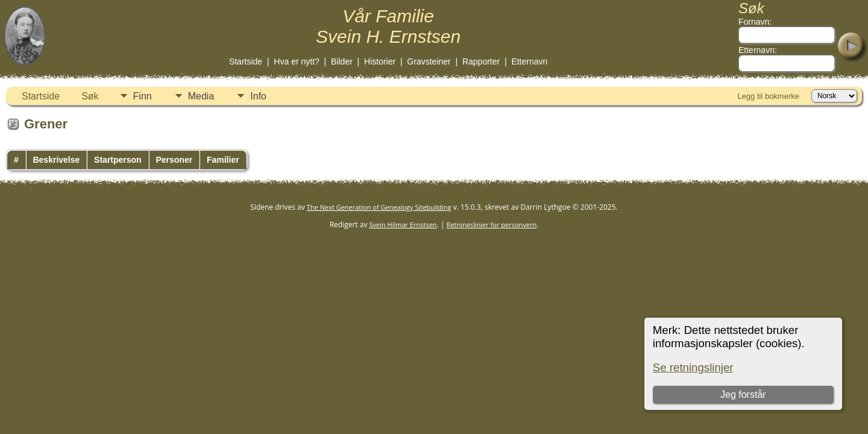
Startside (246, 61)
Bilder (342, 61)
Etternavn (529, 61)
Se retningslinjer (693, 367)
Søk (90, 96)
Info (258, 96)
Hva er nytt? (296, 61)
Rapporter (481, 61)
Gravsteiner (429, 61)
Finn (143, 96)
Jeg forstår (743, 395)
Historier (380, 61)
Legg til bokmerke (768, 96)
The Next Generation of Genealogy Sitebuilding (379, 207)
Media (201, 96)
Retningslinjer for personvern (492, 225)
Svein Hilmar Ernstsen (403, 225)
